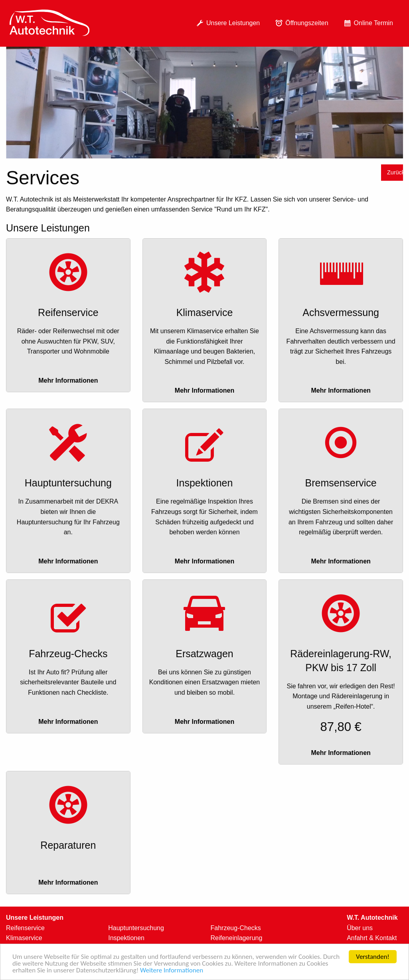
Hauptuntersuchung (136, 928)
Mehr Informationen (68, 380)
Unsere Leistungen (227, 23)
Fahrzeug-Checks (236, 928)
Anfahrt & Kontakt (372, 938)
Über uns (360, 928)
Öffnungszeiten (300, 23)
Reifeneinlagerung (237, 938)
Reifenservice (25, 928)
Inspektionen (126, 938)
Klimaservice (24, 938)
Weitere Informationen (172, 971)
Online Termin (367, 23)
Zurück (395, 172)
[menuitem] (49, 23)
